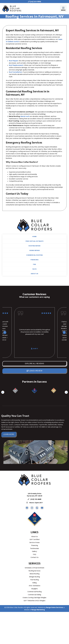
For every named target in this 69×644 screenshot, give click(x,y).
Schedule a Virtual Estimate (35, 568)
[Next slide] (64, 333)
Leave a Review (34, 371)
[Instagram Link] (32, 508)
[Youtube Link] (42, 508)
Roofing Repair (34, 246)
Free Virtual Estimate (34, 241)
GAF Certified (34, 539)
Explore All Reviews (34, 364)
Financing (34, 260)
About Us (34, 274)
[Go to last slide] (5, 333)
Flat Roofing (35, 580)
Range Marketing (38, 610)
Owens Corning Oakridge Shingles (34, 598)
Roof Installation (15, 72)
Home (34, 237)
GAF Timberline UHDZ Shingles (34, 601)
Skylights (34, 589)
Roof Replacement (16, 65)
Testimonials (35, 548)
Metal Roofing (34, 574)
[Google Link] (37, 508)
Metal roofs (25, 116)
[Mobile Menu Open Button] (63, 9)
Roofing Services (35, 571)
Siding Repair (34, 250)
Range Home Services (54, 607)
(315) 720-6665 (34, 2)
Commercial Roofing (34, 255)
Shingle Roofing (34, 577)
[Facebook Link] (27, 508)
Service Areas (34, 542)
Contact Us (35, 557)
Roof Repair (13, 61)
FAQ (34, 264)
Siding (34, 583)
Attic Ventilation (34, 586)
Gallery (34, 551)
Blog (35, 269)
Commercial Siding (34, 595)
